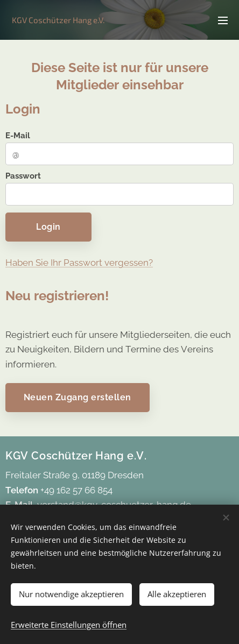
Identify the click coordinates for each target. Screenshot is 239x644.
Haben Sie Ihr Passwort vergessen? (79, 263)
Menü (223, 20)
